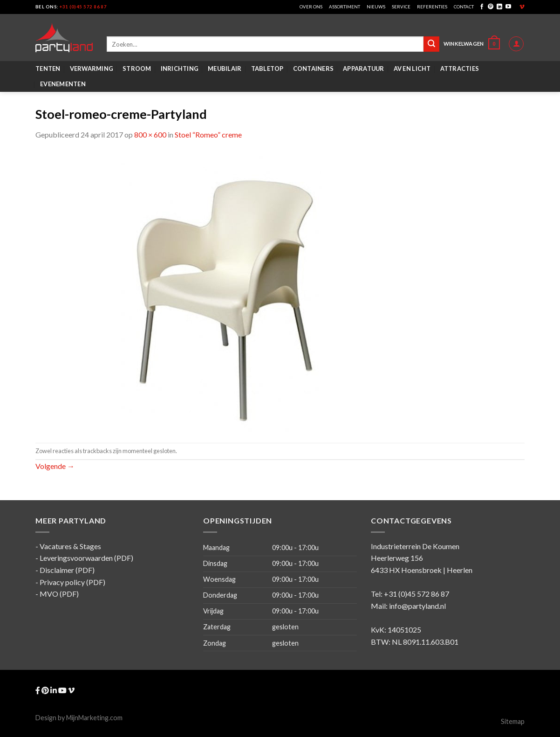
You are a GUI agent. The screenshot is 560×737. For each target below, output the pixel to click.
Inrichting (180, 69)
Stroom (137, 69)
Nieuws (376, 7)
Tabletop (267, 69)
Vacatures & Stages (70, 546)
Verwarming (92, 69)
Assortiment (345, 7)
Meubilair (225, 69)
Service (401, 7)
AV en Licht (412, 69)
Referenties (432, 7)
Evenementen (63, 84)
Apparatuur (364, 69)
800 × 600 (150, 134)
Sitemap (513, 721)
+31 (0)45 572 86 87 (83, 7)
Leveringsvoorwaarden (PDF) (86, 558)
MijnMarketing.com (94, 718)
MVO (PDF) (59, 594)
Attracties (460, 69)
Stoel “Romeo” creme (208, 134)
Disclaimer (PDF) (67, 570)
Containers (314, 69)
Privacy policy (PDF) (72, 582)
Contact (464, 7)
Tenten (48, 69)
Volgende (55, 466)
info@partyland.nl (417, 606)
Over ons (311, 7)
